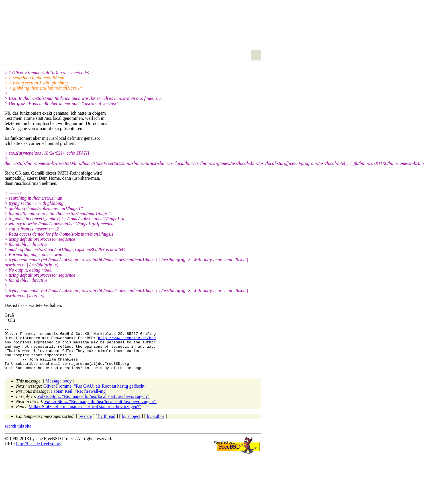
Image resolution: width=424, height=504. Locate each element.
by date (85, 425)
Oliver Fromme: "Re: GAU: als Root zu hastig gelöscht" (95, 395)
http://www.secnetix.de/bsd (127, 340)
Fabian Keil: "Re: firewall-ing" (79, 400)
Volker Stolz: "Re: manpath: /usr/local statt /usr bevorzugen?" (93, 405)
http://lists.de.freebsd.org (39, 452)
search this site (18, 435)
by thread (107, 425)
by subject (131, 425)
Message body (59, 389)
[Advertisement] (67, 33)
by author (155, 425)
